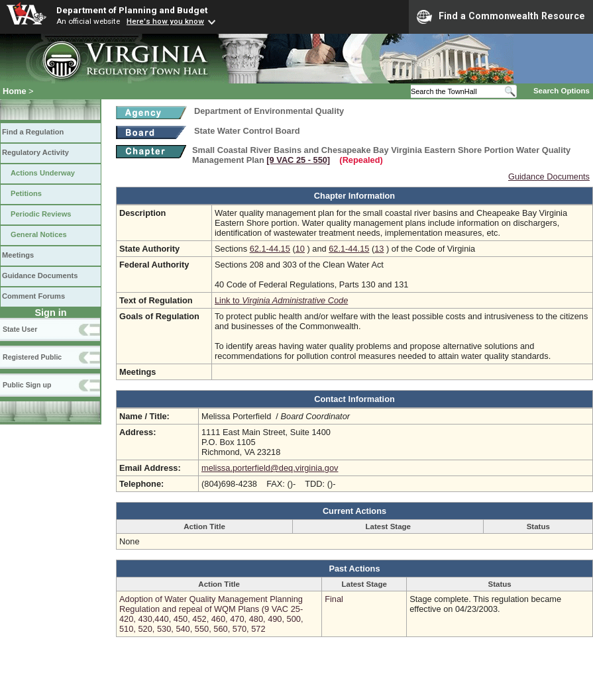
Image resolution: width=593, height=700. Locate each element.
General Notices (39, 234)
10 (300, 249)
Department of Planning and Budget (132, 10)
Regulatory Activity (35, 152)
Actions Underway (43, 173)
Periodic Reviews (41, 214)
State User (20, 329)
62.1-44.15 (270, 249)
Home (15, 91)
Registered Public (32, 357)
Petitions (26, 193)
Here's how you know (165, 21)
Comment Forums (33, 296)
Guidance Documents (40, 275)
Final (334, 599)
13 (379, 249)
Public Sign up (27, 385)
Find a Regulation (33, 132)
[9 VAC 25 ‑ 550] (298, 160)
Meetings (18, 255)
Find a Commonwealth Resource (501, 17)
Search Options (562, 91)
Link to (281, 300)
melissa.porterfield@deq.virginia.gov (270, 468)
